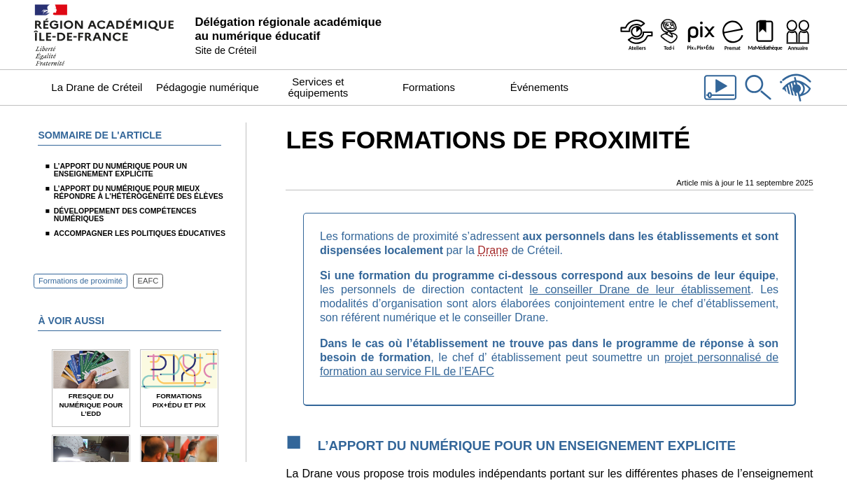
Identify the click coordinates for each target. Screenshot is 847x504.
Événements (539, 87)
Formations (429, 87)
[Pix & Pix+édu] (701, 35)
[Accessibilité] (796, 101)
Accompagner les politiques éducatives (140, 233)
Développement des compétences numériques (125, 215)
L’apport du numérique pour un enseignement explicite (120, 170)
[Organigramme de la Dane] (797, 35)
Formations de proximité (80, 281)
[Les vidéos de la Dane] (720, 101)
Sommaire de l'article (100, 135)
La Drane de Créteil (97, 87)
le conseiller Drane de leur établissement (640, 289)
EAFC (148, 281)
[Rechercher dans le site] (758, 101)
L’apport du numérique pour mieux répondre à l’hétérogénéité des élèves (139, 192)
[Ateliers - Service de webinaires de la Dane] (636, 35)
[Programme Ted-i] (668, 35)
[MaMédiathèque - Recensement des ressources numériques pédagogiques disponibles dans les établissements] (765, 35)
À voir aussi (71, 321)
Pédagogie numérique (208, 87)
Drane (493, 250)
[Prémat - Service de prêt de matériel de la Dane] (733, 35)
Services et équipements (318, 87)
